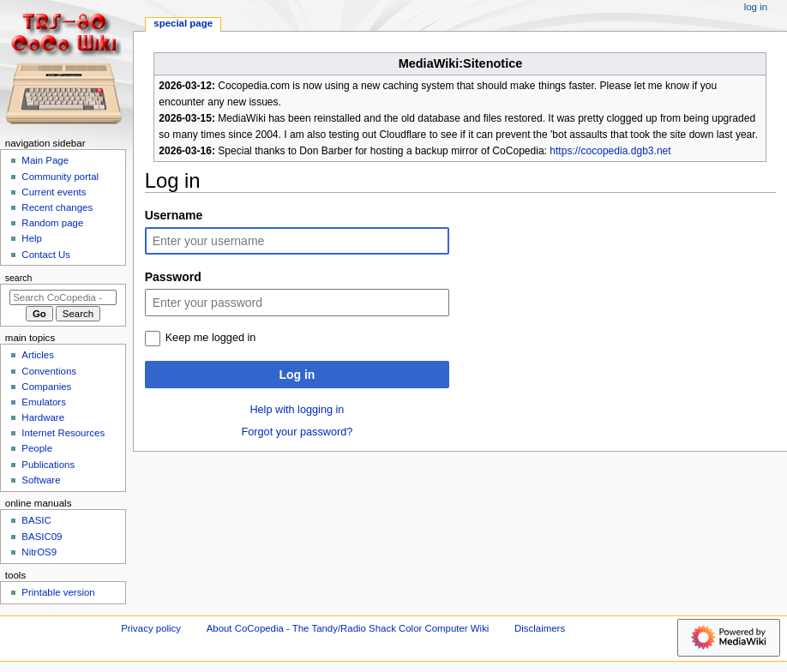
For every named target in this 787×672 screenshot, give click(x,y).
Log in (297, 375)
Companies (46, 387)
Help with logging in (297, 410)
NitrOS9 (39, 552)
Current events (54, 192)
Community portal (60, 177)
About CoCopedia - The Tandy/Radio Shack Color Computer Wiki (348, 628)
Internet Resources (63, 433)
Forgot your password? (297, 432)
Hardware (43, 417)
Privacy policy (151, 628)
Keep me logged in (211, 338)
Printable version (58, 592)
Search (19, 278)
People (37, 448)
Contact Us (46, 255)
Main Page (45, 160)
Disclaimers (540, 628)
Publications (48, 465)
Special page (183, 23)
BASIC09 (42, 537)
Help (32, 238)
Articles (38, 355)
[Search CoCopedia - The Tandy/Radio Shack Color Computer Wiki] (63, 297)
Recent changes (57, 207)
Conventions (49, 371)
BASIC (36, 520)
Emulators (44, 402)
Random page (52, 223)
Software (41, 480)
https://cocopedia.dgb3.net (610, 151)
